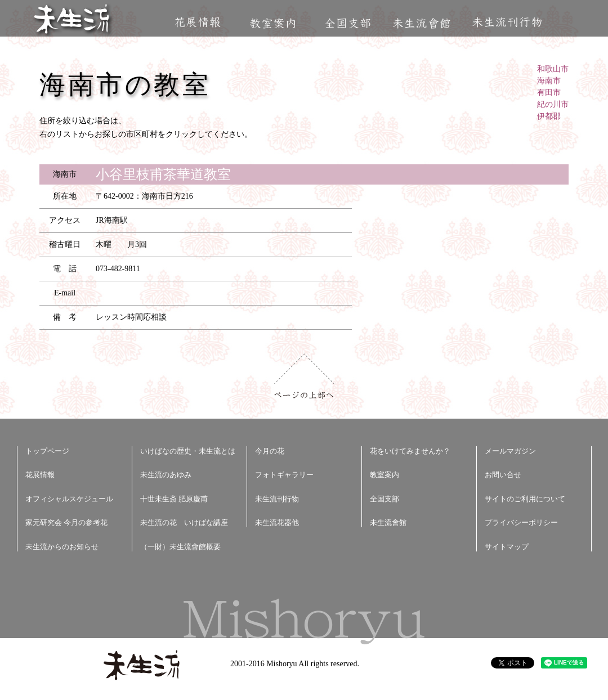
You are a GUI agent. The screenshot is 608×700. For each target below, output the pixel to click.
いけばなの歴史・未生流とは (188, 451)
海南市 (549, 81)
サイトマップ (507, 547)
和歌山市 (553, 69)
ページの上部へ (304, 376)
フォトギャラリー (284, 475)
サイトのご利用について (525, 499)
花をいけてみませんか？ (410, 451)
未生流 (72, 20)
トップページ (47, 451)
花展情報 (198, 22)
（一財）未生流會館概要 (180, 547)
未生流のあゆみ (166, 475)
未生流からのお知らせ (62, 547)
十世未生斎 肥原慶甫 (174, 499)
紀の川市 (553, 104)
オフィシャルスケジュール (69, 499)
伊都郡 (549, 116)
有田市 (549, 93)
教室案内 (272, 23)
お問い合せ (503, 475)
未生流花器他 (277, 522)
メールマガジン (510, 451)
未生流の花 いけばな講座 (184, 522)
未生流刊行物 (507, 22)
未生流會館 (421, 23)
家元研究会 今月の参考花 (66, 522)
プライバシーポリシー (521, 522)
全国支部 (347, 23)
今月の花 (270, 451)
